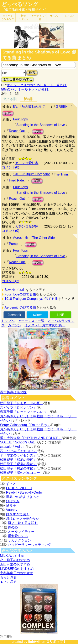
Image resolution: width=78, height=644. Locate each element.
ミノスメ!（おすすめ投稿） (45, 325)
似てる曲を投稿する (17, 79)
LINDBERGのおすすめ (17, 569)
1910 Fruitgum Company (31, 174)
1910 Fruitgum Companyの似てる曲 (31, 299)
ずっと (11, 484)
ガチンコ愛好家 (27, 163)
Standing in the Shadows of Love (41, 125)
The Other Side (44, 238)
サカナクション (20, 540)
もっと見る (8, 577)
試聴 (8, 113)
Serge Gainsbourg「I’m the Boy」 (25, 425)
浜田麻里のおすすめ (15, 564)
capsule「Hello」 (13, 447)
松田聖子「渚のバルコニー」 (22, 473)
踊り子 (11, 505)
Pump (13, 244)
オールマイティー (21, 532)
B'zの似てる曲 (15, 290)
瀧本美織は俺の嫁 (13, 392)
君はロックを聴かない (23, 519)
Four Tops (20, 119)
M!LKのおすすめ (12, 556)
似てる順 (10, 99)
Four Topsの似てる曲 (20, 294)
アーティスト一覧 (31, 321)
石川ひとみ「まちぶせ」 (18, 451)
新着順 (28, 99)
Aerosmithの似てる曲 (20, 307)
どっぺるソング (20, 4)
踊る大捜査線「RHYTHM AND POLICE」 (31, 438)
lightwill (34, 642)
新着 (23, 18)
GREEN (62, 107)
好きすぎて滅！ (18, 514)
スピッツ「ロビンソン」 (18, 407)
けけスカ (13, 501)
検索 (32, 73)
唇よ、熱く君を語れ (23, 523)
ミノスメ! (70, 16)
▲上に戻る (8, 582)
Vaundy (12, 510)
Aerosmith (21, 238)
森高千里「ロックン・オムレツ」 (25, 412)
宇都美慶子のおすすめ (17, 573)
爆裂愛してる (18, 536)
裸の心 (13, 527)
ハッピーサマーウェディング (30, 545)
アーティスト (39, 18)
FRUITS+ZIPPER (19, 488)
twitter (38, 315)
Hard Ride (16, 180)
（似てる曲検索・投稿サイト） (25, 10)
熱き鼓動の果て (33, 107)
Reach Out (17, 131)
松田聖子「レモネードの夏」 (22, 403)
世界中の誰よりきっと (23, 497)
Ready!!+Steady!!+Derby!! (25, 492)
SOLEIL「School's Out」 (19, 442)
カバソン (54, 16)
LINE (61, 315)
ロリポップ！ (56, 642)
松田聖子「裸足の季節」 (18, 460)
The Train (61, 174)
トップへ (8, 321)
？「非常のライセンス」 (18, 455)
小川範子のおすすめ (15, 560)
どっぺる (8, 18)
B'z (15, 106)
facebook (14, 315)
